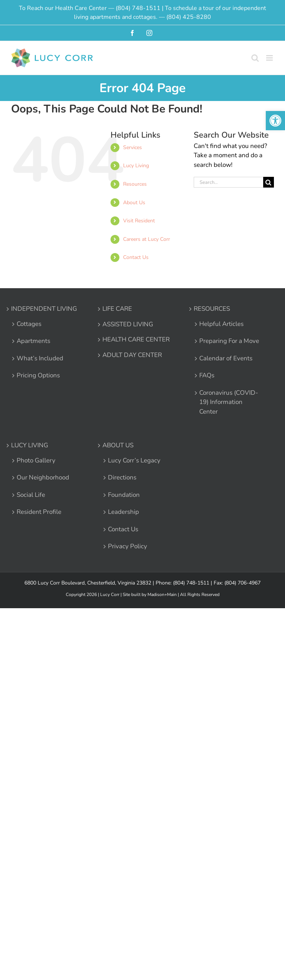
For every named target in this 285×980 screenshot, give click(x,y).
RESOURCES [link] (212, 309)
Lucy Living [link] (136, 166)
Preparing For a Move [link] (229, 341)
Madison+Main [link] (162, 595)
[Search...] (228, 182)
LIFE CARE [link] (117, 309)
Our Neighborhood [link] (43, 477)
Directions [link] (122, 477)
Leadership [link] (123, 512)
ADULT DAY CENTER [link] (132, 355)
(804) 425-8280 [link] (189, 17)
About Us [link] (134, 203)
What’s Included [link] (40, 358)
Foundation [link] (124, 495)
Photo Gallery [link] (36, 460)
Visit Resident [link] (139, 221)
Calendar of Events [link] (226, 358)
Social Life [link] (31, 495)
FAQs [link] (207, 375)
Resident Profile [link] (39, 512)
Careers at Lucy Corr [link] (147, 239)
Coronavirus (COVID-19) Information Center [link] (229, 402)
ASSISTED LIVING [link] (128, 324)
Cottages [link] (29, 324)
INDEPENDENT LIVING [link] (44, 309)
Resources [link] (135, 184)
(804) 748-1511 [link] (138, 8)
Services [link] (133, 147)
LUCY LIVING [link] (30, 445)
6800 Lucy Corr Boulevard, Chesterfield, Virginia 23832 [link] (88, 583)
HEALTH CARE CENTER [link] (136, 339)
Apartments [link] (33, 341)
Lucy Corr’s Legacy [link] (134, 460)
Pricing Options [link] (38, 375)
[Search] (269, 182)
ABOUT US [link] (118, 445)
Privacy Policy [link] (128, 546)
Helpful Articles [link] (221, 324)
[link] (275, 121)
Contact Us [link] (136, 257)
